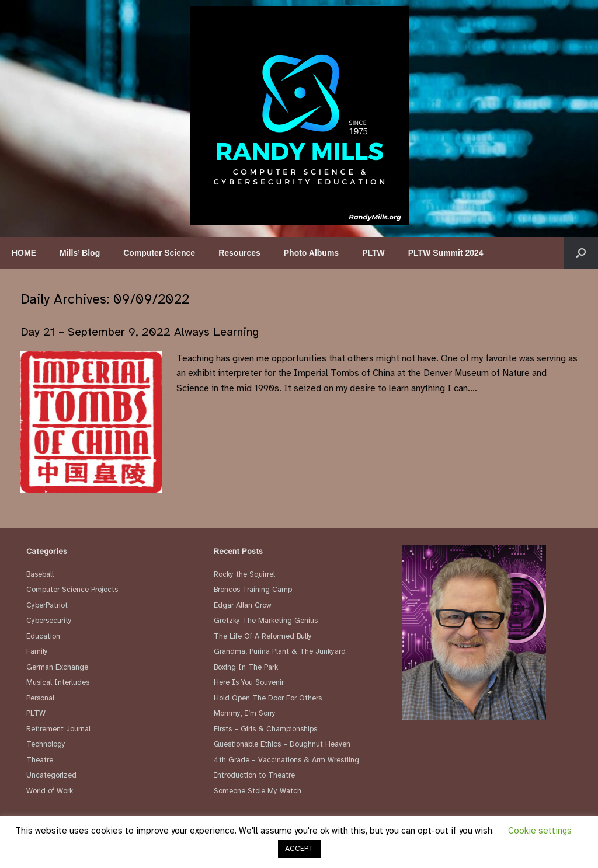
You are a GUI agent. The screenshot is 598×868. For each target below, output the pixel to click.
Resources (239, 253)
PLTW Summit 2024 (446, 253)
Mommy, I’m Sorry (245, 713)
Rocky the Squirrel (244, 574)
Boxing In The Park (246, 667)
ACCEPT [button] (299, 849)
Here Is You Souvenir (249, 682)
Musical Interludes (58, 682)
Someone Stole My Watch (258, 791)
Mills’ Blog (80, 253)
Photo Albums (311, 253)
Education (43, 636)
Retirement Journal (58, 729)
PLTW (373, 253)
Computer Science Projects (72, 590)
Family (37, 651)
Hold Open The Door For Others (268, 698)
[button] (581, 253)
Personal (40, 698)
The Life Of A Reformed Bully (263, 636)
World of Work (50, 791)
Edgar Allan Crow (243, 605)
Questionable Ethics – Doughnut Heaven (282, 744)
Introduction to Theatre (254, 775)
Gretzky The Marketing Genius (266, 621)
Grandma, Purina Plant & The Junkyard (280, 651)
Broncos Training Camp (253, 590)
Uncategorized (51, 775)
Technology (46, 744)
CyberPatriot (47, 605)
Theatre (40, 760)
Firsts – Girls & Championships (265, 729)
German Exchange (57, 667)
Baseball (40, 574)
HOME (24, 253)
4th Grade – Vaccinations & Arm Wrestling (286, 760)
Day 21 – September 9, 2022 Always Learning (140, 332)
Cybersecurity (49, 621)
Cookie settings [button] (540, 831)
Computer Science (159, 253)
